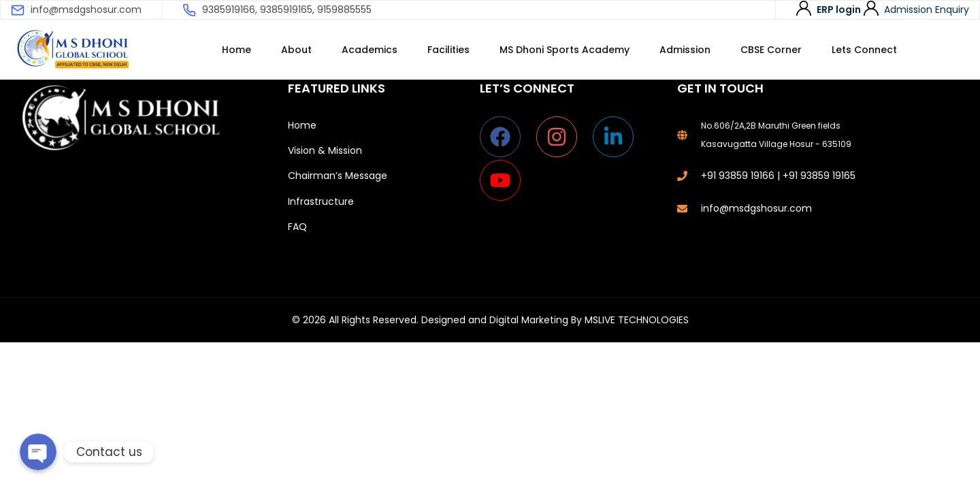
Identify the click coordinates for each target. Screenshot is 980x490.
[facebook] (507, 137)
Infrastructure (321, 201)
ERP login (839, 10)
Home (236, 50)
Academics (370, 50)
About (296, 50)
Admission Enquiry (927, 10)
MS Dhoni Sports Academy (565, 50)
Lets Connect (864, 50)
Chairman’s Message (338, 176)
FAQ (297, 227)
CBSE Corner (771, 50)
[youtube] (503, 180)
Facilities (448, 50)
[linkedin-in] (620, 137)
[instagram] (563, 137)
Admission (685, 50)
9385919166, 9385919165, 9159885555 (287, 10)
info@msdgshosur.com (86, 10)
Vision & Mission (325, 150)
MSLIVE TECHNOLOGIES (637, 320)
